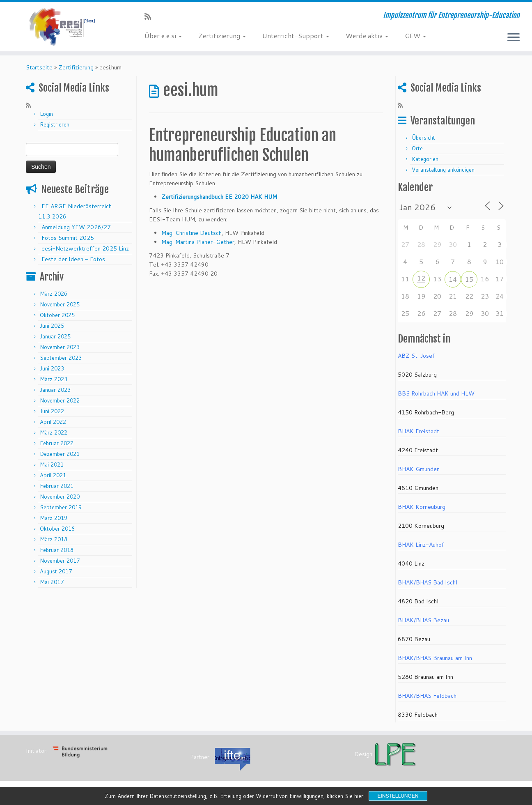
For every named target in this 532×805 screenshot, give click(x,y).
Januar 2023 (55, 393)
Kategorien (425, 162)
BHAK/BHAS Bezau (423, 623)
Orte (417, 151)
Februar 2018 (57, 553)
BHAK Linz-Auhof (421, 547)
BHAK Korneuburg (422, 510)
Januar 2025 (55, 339)
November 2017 (60, 563)
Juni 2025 (52, 329)
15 (469, 282)
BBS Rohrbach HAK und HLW (436, 396)
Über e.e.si (163, 36)
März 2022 (54, 435)
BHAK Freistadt (418, 434)
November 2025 (60, 307)
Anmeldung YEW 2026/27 (76, 230)
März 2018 (54, 542)
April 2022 (53, 425)
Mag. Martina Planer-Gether (198, 245)
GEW (415, 36)
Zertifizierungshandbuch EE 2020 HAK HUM (219, 200)
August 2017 (56, 574)
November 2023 (60, 350)
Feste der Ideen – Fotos (73, 262)
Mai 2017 (52, 585)
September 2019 (61, 510)
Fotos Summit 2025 (68, 241)
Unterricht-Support (296, 36)
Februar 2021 (57, 489)
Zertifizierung (222, 36)
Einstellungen (398, 796)
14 (453, 282)
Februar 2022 (57, 446)
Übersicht (423, 140)
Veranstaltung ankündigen (443, 172)
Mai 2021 (52, 467)
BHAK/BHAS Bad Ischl (428, 585)
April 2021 (53, 478)
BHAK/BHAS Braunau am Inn (435, 661)
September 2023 (61, 361)
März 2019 (54, 521)
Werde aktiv (367, 36)
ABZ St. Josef (416, 359)
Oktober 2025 (57, 318)
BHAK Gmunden (419, 472)
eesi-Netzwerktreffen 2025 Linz (85, 251)
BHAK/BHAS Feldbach (427, 699)
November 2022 (60, 403)
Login (46, 117)
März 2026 (54, 297)
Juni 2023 (52, 371)
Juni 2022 (52, 414)
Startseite (39, 70)
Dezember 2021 (60, 457)
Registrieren (55, 127)
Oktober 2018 (57, 531)
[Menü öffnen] (514, 38)
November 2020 (60, 499)
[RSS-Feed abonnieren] (150, 16)
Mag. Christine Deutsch (191, 236)
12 (421, 281)
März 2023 (54, 382)
